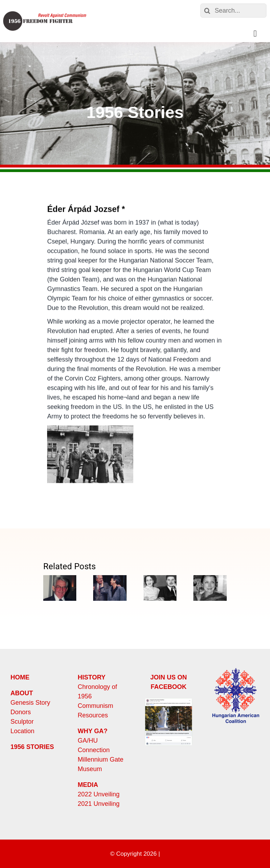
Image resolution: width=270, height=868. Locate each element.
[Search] (207, 11)
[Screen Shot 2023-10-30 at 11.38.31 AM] (169, 701)
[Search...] (233, 11)
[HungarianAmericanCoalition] (236, 670)
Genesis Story (30, 703)
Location (22, 731)
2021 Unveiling (99, 804)
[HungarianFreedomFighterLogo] (44, 13)
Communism (95, 706)
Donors (21, 712)
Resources (93, 715)
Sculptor (22, 722)
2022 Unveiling (99, 794)
